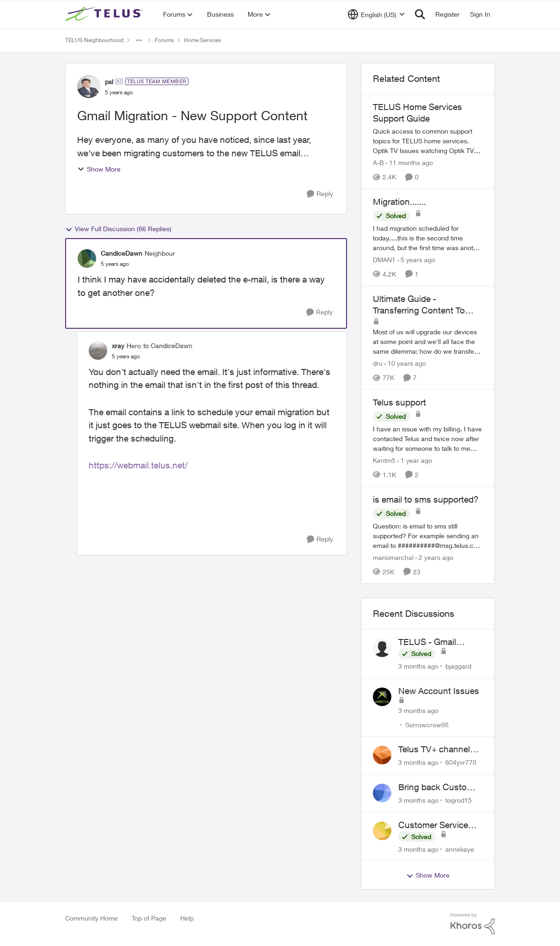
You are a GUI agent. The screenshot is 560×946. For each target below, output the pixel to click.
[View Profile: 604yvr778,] (382, 755)
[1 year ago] (415, 460)
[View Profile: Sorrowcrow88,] (382, 697)
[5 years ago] (416, 260)
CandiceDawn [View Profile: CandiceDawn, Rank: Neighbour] (122, 253)
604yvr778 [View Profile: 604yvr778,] (461, 762)
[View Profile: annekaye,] (382, 831)
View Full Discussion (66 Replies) (118, 229)
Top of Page (149, 918)
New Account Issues (439, 691)
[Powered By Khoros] (473, 924)
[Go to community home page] (105, 14)
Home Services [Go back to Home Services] (202, 40)
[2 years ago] (434, 557)
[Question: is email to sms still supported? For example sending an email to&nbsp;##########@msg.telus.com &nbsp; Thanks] (428, 536)
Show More (99, 169)
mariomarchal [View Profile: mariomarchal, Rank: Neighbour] (393, 557)
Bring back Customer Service (440, 787)
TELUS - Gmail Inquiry (427, 642)
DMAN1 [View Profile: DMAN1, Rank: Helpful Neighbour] (384, 260)
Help (187, 918)
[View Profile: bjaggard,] (382, 648)
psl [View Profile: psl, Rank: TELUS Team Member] (109, 82)
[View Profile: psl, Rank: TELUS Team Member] (89, 86)
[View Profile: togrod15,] (382, 793)
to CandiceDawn (168, 346)
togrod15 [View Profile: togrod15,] (459, 800)
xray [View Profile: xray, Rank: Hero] (118, 346)
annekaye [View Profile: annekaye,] (460, 849)
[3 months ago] (418, 666)
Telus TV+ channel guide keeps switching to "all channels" (434, 749)
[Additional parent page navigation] (139, 40)
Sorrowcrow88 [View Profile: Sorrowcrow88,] (427, 724)
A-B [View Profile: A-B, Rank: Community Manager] (378, 163)
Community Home (91, 918)
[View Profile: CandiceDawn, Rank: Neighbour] (87, 258)
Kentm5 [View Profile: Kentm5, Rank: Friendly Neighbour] (384, 460)
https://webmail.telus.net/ (138, 465)
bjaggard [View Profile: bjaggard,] (458, 666)
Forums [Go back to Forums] (164, 40)
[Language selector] (376, 14)
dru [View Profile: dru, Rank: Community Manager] (378, 363)
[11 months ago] (409, 163)
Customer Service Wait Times (433, 825)
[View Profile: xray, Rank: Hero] (98, 350)
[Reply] (320, 194)
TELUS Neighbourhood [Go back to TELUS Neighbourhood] (94, 40)
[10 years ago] (405, 363)
